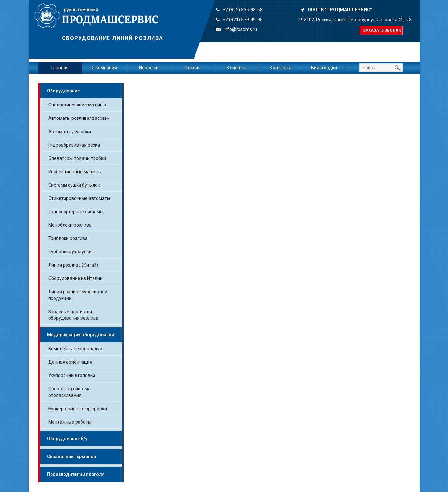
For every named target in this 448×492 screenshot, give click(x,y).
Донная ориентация (70, 362)
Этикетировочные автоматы (79, 198)
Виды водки (324, 68)
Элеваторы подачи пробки (77, 158)
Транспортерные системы (76, 212)
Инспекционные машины (75, 172)
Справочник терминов (72, 457)
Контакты (280, 68)
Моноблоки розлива (70, 225)
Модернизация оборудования (80, 335)
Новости (148, 68)
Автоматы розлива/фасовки (79, 118)
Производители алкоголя (76, 474)
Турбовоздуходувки (70, 252)
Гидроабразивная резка (74, 145)
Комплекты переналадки (75, 349)
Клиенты (236, 68)
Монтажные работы (70, 422)
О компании (104, 68)
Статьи (192, 68)
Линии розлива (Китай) (73, 265)
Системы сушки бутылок (74, 185)
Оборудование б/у (67, 439)
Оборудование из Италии (75, 278)
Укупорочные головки (72, 375)
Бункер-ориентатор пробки (78, 409)
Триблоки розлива (68, 238)
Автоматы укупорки (70, 132)
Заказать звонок (382, 30)
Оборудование (63, 91)
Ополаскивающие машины (77, 105)
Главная (60, 68)
